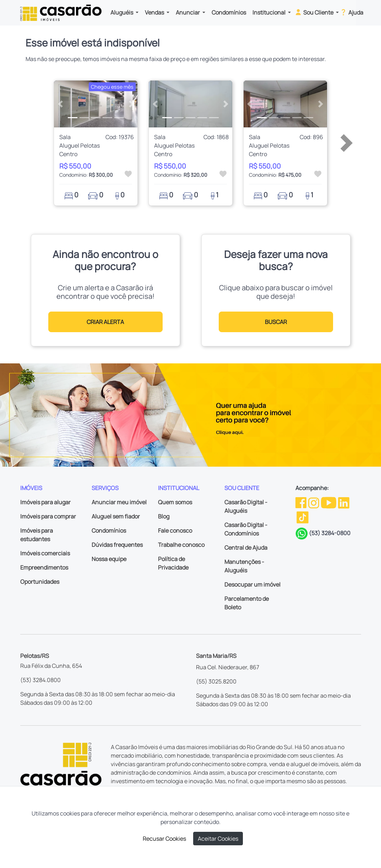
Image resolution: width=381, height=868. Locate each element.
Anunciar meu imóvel (119, 502)
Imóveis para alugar (45, 502)
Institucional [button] (270, 12)
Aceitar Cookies (218, 839)
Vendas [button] (155, 12)
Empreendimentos (44, 567)
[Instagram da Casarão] (314, 502)
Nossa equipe (109, 559)
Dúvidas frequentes (117, 545)
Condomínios (229, 12)
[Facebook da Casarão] (301, 502)
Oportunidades (40, 582)
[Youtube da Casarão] (329, 502)
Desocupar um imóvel (252, 584)
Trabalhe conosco (181, 545)
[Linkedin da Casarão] (344, 502)
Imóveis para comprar (48, 516)
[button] (60, 104)
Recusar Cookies (164, 839)
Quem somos (175, 502)
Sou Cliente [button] (314, 12)
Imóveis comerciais (45, 553)
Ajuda (351, 12)
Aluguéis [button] (122, 12)
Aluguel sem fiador (116, 516)
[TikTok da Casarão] (303, 517)
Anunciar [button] (188, 12)
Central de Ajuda (246, 548)
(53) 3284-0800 (330, 533)
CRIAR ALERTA (105, 322)
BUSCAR (276, 322)
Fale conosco (175, 531)
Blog (164, 516)
